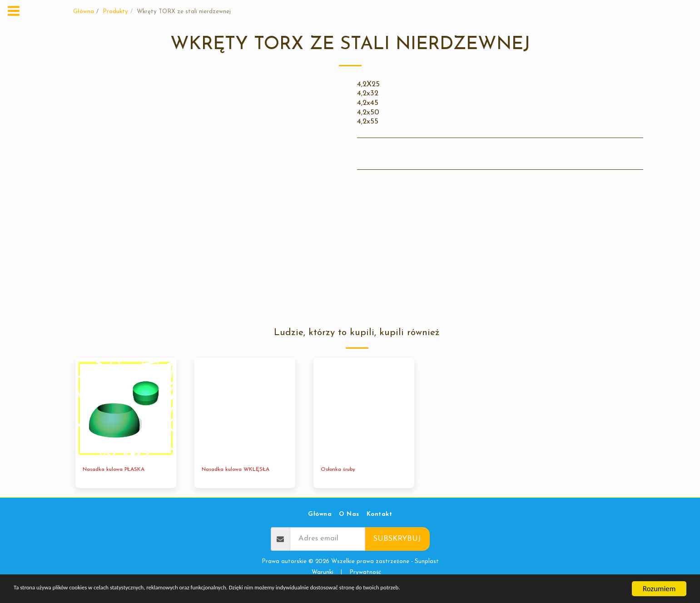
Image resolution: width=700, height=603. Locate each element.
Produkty (115, 12)
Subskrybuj (397, 540)
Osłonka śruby (340, 470)
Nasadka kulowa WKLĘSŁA (240, 470)
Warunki (323, 573)
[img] (126, 408)
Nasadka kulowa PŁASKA (118, 470)
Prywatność (365, 573)
